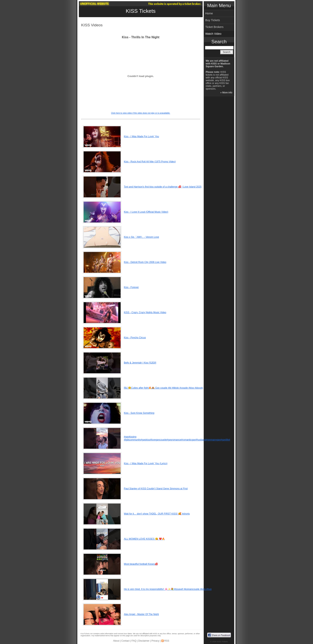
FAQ (134, 641)
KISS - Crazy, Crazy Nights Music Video (145, 312)
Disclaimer (144, 641)
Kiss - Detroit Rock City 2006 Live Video (145, 262)
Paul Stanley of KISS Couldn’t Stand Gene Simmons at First (156, 489)
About (116, 641)
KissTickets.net (87, 634)
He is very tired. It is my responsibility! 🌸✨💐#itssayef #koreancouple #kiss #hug (168, 589)
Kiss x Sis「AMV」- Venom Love (142, 237)
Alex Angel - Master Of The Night (141, 614)
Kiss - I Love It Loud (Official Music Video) (146, 212)
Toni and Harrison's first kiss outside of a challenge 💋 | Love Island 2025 (163, 187)
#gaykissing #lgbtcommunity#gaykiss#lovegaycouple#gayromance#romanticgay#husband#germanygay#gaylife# (177, 438)
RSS (167, 641)
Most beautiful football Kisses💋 (141, 564)
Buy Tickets (213, 20)
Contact (125, 641)
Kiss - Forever (131, 287)
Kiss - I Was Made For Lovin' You (142, 136)
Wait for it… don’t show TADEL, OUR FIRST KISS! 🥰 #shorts (157, 514)
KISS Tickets (141, 11)
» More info (226, 93)
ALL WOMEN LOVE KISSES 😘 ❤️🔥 (144, 539)
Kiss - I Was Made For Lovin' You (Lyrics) (146, 463)
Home (209, 13)
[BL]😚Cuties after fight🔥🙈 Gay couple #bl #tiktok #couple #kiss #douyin (164, 388)
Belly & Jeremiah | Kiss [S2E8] (140, 363)
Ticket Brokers (214, 27)
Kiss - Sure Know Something (139, 413)
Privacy (155, 641)
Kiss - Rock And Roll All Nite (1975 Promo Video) (150, 162)
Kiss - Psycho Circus (135, 338)
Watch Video (213, 34)
